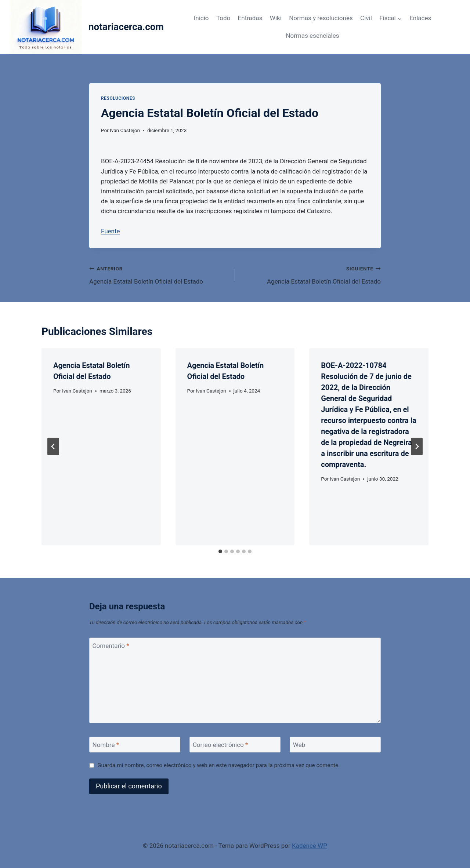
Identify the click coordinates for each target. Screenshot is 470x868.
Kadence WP (310, 846)
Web (299, 745)
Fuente (111, 231)
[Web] (335, 745)
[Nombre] (135, 745)
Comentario (111, 646)
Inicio (201, 18)
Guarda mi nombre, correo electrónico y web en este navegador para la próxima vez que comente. (218, 765)
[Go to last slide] (53, 446)
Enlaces (420, 18)
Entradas (250, 18)
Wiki (276, 18)
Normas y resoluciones (321, 18)
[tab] (220, 551)
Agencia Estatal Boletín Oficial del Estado (159, 274)
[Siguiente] (417, 446)
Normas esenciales (312, 36)
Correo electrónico (220, 745)
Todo (223, 18)
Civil (366, 18)
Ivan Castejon (125, 130)
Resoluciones (118, 98)
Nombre (106, 745)
